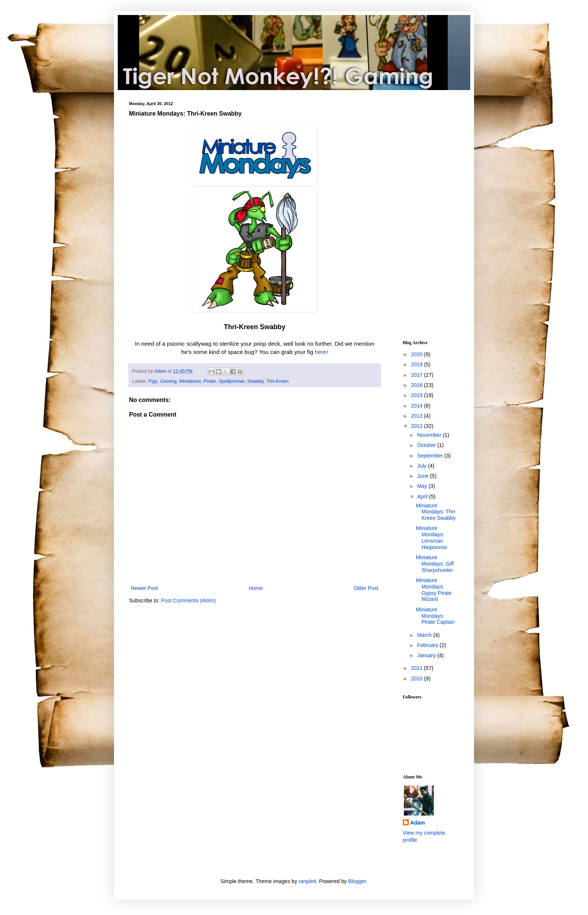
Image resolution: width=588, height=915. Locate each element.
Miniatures (190, 381)
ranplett (307, 881)
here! (322, 352)
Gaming (168, 381)
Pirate (210, 381)
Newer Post (144, 588)
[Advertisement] (425, 214)
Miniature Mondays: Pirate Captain (435, 616)
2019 (418, 364)
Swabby (255, 381)
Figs (153, 381)
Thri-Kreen (277, 381)
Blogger (357, 881)
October (427, 445)
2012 (418, 426)
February (428, 645)
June (423, 476)
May (423, 486)
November (430, 435)
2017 (418, 375)
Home (256, 588)
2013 (418, 416)
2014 (418, 406)
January (427, 655)
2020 (418, 354)
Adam (418, 823)
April (423, 497)
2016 (418, 385)
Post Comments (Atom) (188, 600)
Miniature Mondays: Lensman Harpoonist (431, 537)
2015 (418, 395)
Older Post (366, 588)
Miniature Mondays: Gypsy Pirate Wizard (434, 590)
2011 (418, 668)
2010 (418, 679)
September (430, 456)
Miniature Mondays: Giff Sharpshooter (435, 564)
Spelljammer (232, 381)
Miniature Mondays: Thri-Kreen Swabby (436, 512)
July (422, 466)
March (425, 635)
